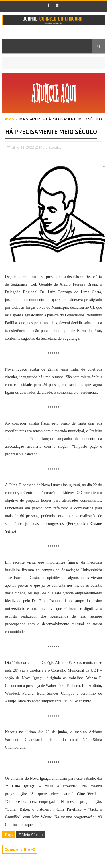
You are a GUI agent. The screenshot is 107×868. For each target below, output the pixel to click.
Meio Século (30, 119)
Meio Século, (50, 147)
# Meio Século (31, 835)
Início (10, 119)
